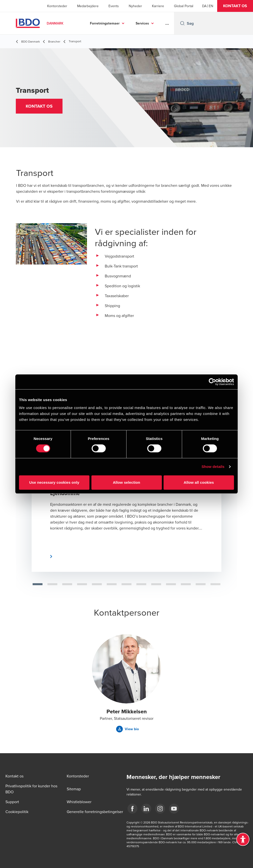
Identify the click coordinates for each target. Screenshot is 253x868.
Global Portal (184, 6)
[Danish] (204, 6)
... (167, 23)
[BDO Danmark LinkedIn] (146, 809)
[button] (235, 6)
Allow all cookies (199, 482)
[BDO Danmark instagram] (160, 809)
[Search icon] (182, 23)
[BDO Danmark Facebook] (132, 809)
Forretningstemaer (105, 23)
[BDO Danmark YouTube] (174, 809)
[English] (211, 6)
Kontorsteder (57, 6)
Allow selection (127, 482)
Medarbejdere (88, 6)
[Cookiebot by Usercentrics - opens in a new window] (212, 382)
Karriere (158, 6)
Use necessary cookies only (54, 482)
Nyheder (135, 6)
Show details (213, 467)
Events (114, 6)
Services (142, 23)
